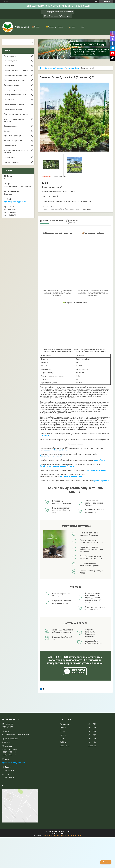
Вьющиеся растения (11, 126)
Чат (106, 862)
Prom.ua (67, 831)
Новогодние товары (11, 162)
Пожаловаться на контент (52, 835)
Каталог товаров (10, 56)
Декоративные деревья (13, 109)
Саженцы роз (9, 100)
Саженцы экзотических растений (16, 71)
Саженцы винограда (11, 85)
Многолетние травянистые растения (14, 120)
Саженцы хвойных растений (56, 68)
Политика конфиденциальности (71, 835)
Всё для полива (10, 157)
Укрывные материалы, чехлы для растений (16, 151)
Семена (7, 131)
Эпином (43, 456)
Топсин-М (70, 466)
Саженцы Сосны (73, 68)
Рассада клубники (11, 61)
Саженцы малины (10, 66)
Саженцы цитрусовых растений (15, 75)
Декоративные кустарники (14, 104)
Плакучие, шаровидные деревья (16, 114)
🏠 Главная (36, 27)
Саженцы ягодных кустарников (15, 90)
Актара (56, 466)
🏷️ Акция (72, 27)
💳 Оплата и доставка (54, 27)
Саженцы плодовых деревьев (15, 95)
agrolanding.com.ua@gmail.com (15, 202)
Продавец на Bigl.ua (57, 833)
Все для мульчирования (13, 141)
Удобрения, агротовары (13, 136)
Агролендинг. (45, 435)
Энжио (50, 466)
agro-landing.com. (100, 481)
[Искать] (32, 42)
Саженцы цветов (10, 145)
